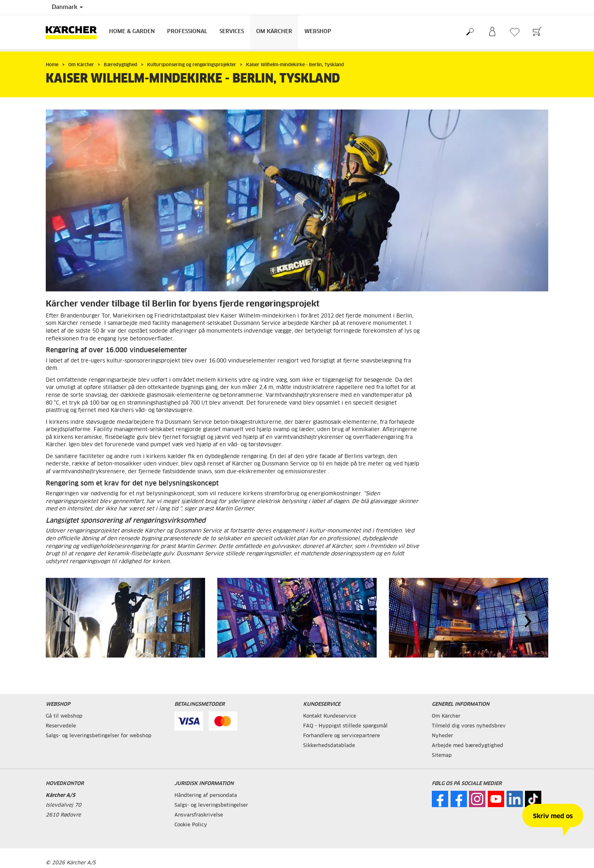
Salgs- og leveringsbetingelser (211, 805)
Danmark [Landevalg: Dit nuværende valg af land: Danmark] (67, 7)
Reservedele (61, 726)
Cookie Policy (191, 825)
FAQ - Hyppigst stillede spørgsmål (345, 726)
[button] (66, 621)
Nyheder (442, 736)
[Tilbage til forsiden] (74, 32)
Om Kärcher (274, 32)
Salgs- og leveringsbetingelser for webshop (99, 736)
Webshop (318, 32)
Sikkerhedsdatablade (329, 746)
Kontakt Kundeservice (330, 716)
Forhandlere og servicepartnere (342, 736)
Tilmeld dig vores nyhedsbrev (469, 726)
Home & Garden (132, 32)
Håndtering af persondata (206, 796)
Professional (187, 32)
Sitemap (442, 756)
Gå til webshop (64, 716)
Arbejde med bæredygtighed (468, 746)
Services (232, 32)
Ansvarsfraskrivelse (199, 815)
